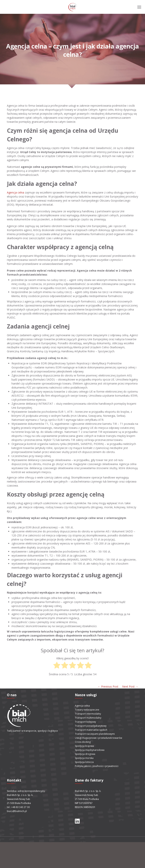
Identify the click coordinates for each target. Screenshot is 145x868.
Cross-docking (83, 742)
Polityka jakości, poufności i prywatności (97, 766)
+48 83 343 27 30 (20, 807)
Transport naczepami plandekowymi (95, 734)
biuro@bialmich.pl (17, 811)
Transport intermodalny (88, 714)
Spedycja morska (84, 758)
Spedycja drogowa (85, 754)
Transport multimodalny (88, 718)
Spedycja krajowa (84, 746)
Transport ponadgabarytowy (91, 726)
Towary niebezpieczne (87, 710)
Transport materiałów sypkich (91, 730)
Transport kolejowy (85, 722)
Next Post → (130, 686)
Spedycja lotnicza (84, 762)
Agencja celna (16, 192)
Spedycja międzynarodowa (90, 750)
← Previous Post (108, 686)
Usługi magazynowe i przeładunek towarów (98, 738)
